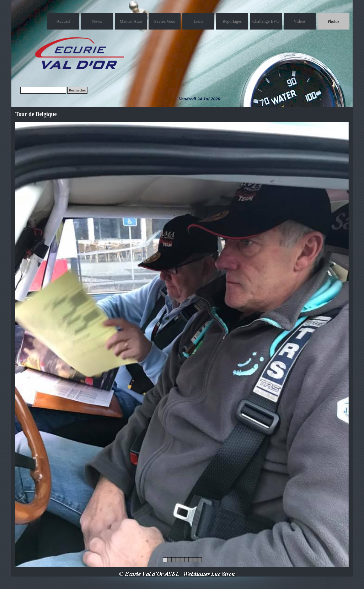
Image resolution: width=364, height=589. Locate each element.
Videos (299, 21)
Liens (199, 21)
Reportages (232, 21)
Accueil (63, 21)
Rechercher (77, 90)
